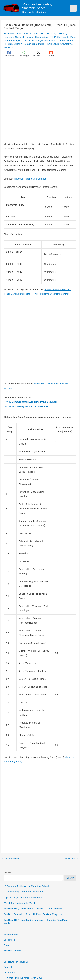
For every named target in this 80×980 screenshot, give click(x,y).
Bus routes (9, 33)
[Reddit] (51, 54)
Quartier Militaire (32, 40)
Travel (7, 945)
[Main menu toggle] (73, 8)
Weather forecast (13, 951)
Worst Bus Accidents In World (19, 903)
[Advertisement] (40, 100)
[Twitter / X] (38, 54)
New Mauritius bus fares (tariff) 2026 (23, 978)
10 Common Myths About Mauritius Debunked (28, 886)
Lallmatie (62, 33)
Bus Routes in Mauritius (16, 962)
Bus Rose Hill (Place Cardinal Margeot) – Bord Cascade (33, 909)
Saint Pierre (38, 44)
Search (7, 873)
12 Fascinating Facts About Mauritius (23, 892)
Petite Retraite (62, 37)
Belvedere (41, 33)
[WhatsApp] (23, 54)
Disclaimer (9, 972)
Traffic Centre (52, 44)
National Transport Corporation (31, 37)
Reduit (45, 40)
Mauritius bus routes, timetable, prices (37, 6)
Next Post (72, 859)
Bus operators (11, 935)
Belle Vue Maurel (26, 33)
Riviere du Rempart (59, 40)
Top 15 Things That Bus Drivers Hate (23, 897)
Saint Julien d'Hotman (20, 44)
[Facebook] (9, 54)
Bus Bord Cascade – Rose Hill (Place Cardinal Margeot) (33, 914)
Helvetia (51, 33)
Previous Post (10, 859)
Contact (8, 967)
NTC (51, 37)
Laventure (9, 37)
